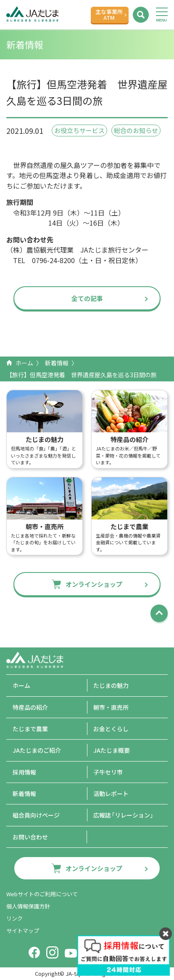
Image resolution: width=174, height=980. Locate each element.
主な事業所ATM (109, 15)
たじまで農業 (30, 729)
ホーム (24, 363)
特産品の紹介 (30, 707)
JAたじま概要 (112, 750)
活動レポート (111, 794)
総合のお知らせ (136, 130)
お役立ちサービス (79, 130)
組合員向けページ (36, 815)
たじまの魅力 (111, 685)
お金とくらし (111, 729)
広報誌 (125, 815)
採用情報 (24, 772)
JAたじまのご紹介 (37, 750)
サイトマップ (23, 931)
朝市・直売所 (111, 707)
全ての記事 (87, 298)
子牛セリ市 (108, 772)
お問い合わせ (30, 837)
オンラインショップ (94, 584)
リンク (14, 918)
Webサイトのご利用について (42, 894)
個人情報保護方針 (28, 906)
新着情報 (57, 363)
